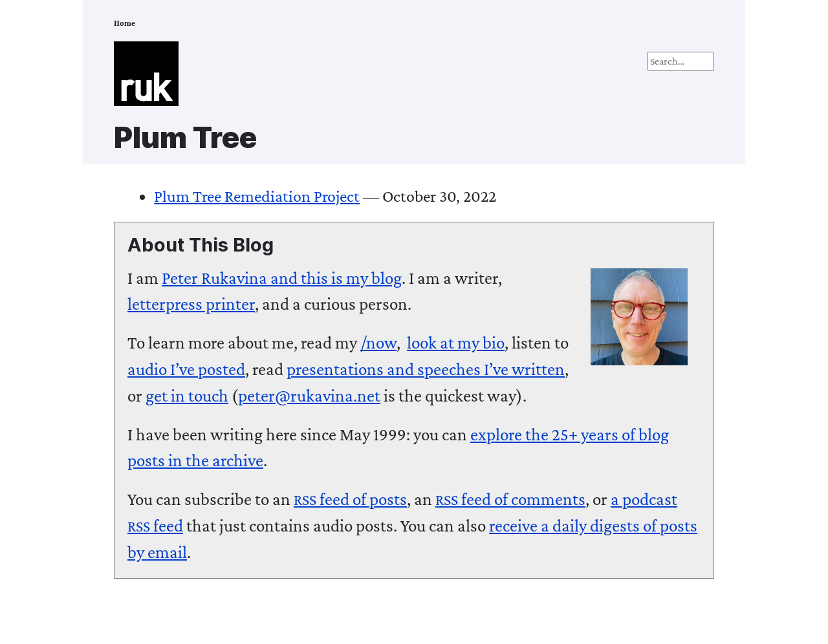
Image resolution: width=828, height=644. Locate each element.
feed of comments (510, 499)
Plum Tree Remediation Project (257, 196)
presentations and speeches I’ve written (426, 369)
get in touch (187, 396)
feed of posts (350, 499)
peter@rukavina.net (309, 396)
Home (125, 23)
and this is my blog (282, 278)
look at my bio (456, 343)
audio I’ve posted (186, 369)
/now (378, 343)
